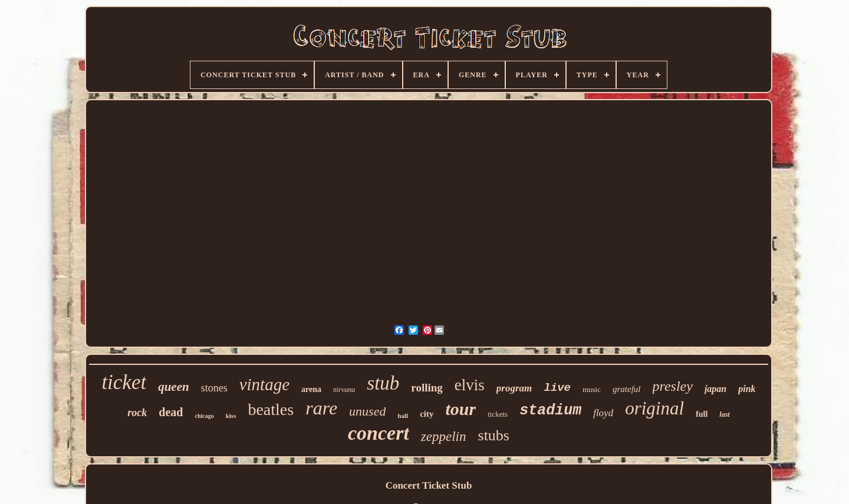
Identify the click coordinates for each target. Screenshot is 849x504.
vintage (264, 384)
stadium (550, 411)
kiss (231, 416)
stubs (494, 435)
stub (383, 383)
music (592, 389)
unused (367, 411)
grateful (627, 389)
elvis (470, 385)
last (724, 414)
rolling (427, 388)
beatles (271, 409)
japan (715, 389)
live (557, 388)
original (654, 408)
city (427, 414)
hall (403, 416)
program (514, 388)
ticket (124, 382)
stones (214, 388)
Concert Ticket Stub (429, 485)
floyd (603, 413)
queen (174, 387)
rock (137, 413)
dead (171, 412)
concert (379, 433)
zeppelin (444, 437)
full (702, 414)
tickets (498, 414)
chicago (204, 416)
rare (321, 408)
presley (673, 386)
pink (747, 389)
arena (311, 389)
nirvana (344, 390)
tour (461, 409)
